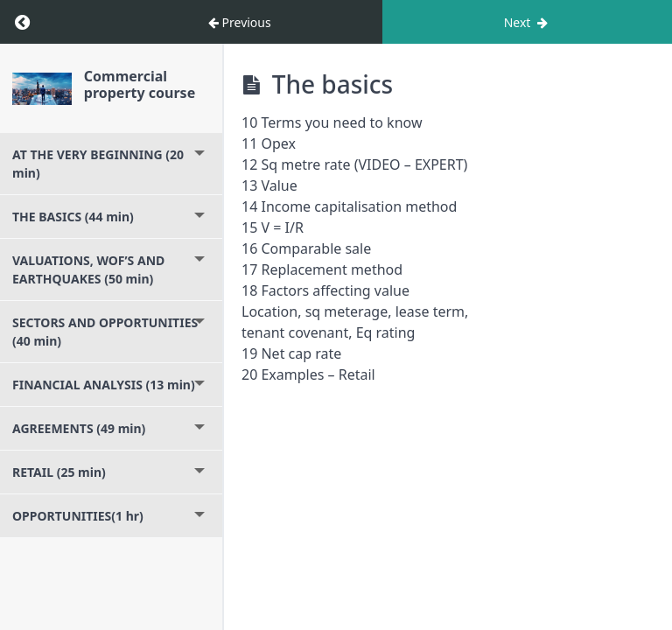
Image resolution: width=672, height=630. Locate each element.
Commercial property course (140, 84)
